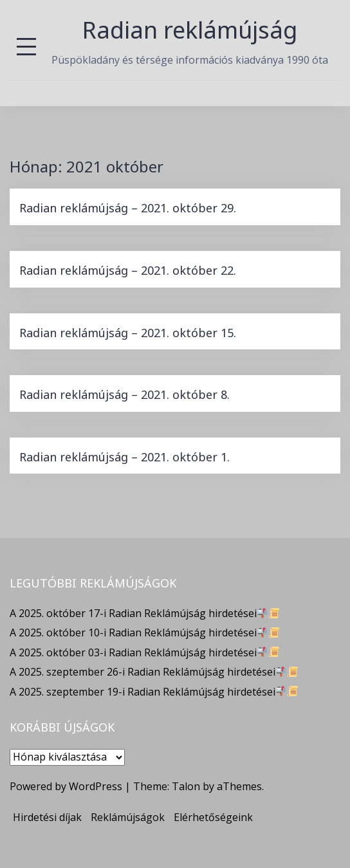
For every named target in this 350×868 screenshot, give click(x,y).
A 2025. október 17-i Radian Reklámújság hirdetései (144, 613)
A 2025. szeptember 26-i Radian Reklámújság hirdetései (154, 672)
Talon (186, 786)
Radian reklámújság (190, 30)
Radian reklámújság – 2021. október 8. (124, 394)
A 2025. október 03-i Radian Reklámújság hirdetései (144, 652)
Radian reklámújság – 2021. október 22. (128, 270)
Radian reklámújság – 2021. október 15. (128, 333)
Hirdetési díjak (47, 817)
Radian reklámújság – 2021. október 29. (128, 208)
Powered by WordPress (66, 786)
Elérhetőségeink (213, 817)
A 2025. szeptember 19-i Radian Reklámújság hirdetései (154, 692)
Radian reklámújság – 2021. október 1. (124, 457)
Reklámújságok (128, 817)
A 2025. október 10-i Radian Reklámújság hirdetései (144, 633)
